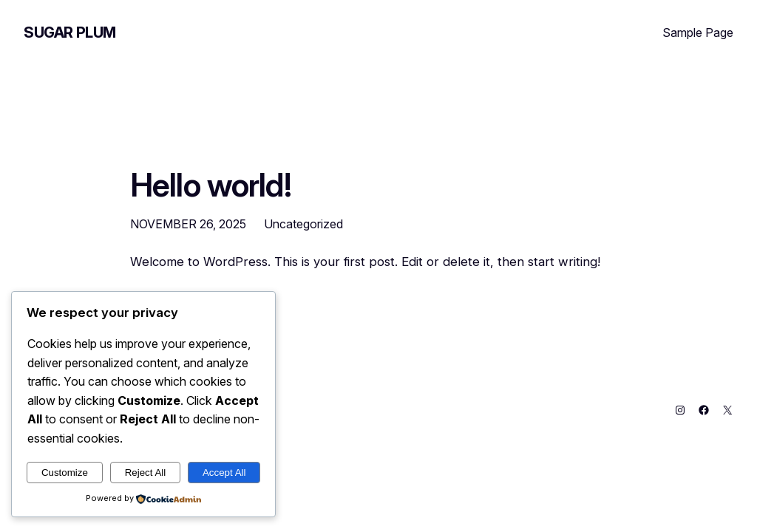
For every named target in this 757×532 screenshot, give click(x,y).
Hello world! (211, 185)
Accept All (224, 473)
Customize (65, 473)
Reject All (146, 473)
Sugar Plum (70, 33)
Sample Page (698, 33)
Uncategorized (303, 224)
